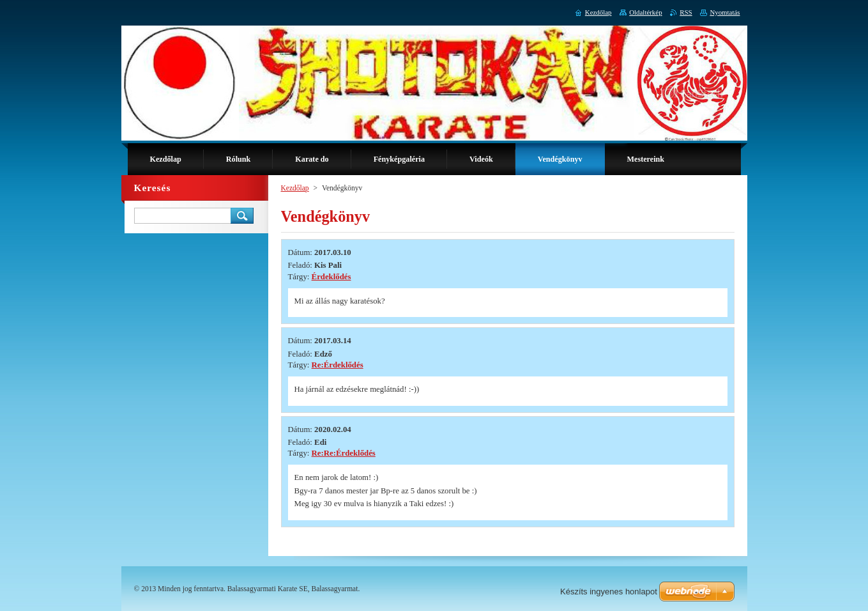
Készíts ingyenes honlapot (609, 592)
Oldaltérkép (645, 12)
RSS (686, 12)
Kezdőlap (295, 188)
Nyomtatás (725, 12)
